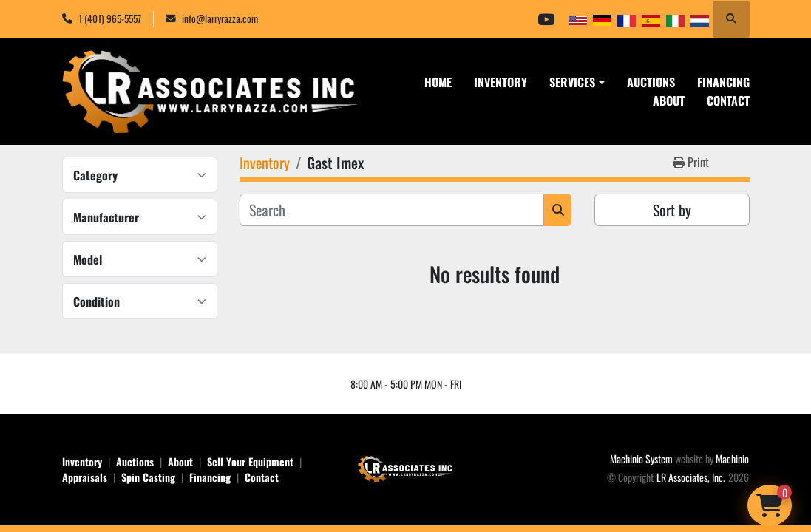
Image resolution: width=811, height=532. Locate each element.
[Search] (392, 210)
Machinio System (641, 458)
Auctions (651, 82)
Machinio (732, 458)
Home (438, 82)
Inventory (500, 82)
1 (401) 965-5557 (110, 18)
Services (572, 82)
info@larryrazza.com (220, 18)
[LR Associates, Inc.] (406, 467)
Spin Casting (148, 477)
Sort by (672, 210)
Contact (728, 100)
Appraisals (85, 477)
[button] (577, 82)
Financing (723, 82)
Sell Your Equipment (250, 461)
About (669, 100)
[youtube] (546, 19)
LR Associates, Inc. (691, 477)
